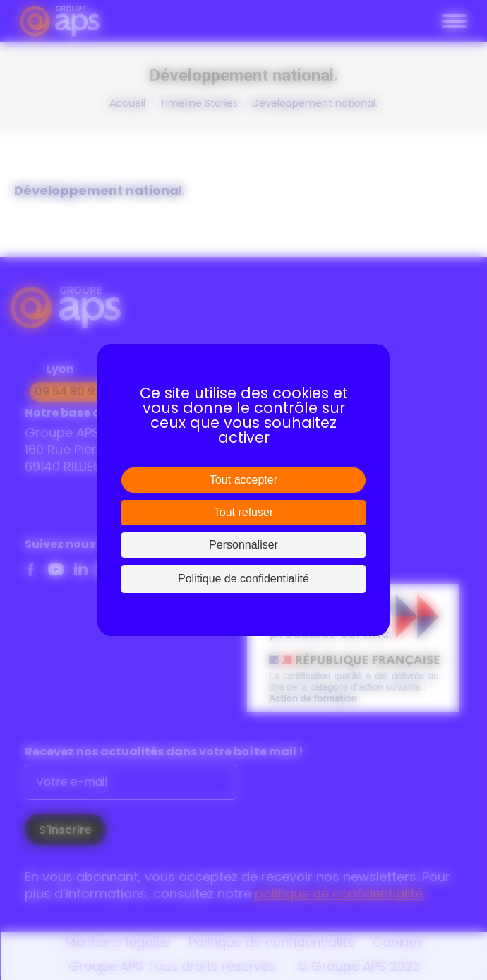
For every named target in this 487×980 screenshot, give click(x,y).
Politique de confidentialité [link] (243, 579)
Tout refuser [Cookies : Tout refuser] (243, 512)
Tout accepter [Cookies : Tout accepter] (243, 480)
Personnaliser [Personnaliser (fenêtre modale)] (243, 545)
